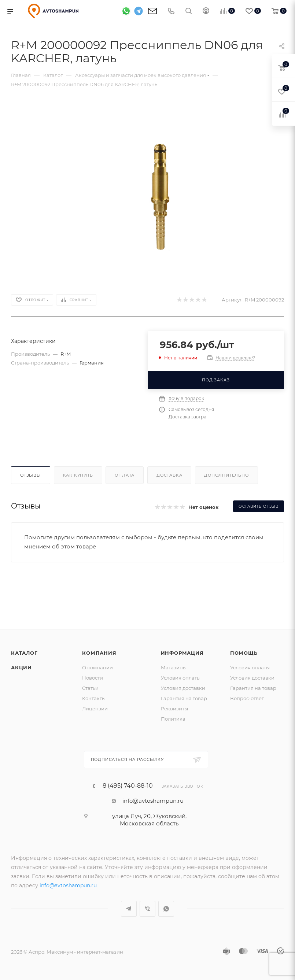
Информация (182, 653)
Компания (99, 653)
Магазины (174, 667)
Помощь (244, 653)
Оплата (125, 475)
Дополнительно (226, 475)
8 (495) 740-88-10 (128, 786)
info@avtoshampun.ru (153, 801)
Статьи (90, 688)
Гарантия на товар (184, 698)
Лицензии (95, 709)
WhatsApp (166, 909)
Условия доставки (183, 688)
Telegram (129, 909)
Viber (147, 909)
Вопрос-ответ (247, 698)
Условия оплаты (181, 678)
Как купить (78, 475)
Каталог (24, 653)
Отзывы (31, 475)
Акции (21, 667)
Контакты (94, 698)
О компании (97, 667)
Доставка (169, 475)
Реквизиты (174, 709)
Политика (173, 719)
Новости (93, 678)
